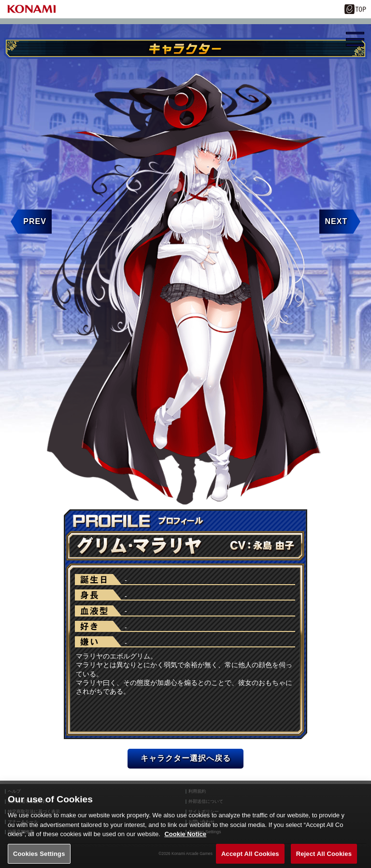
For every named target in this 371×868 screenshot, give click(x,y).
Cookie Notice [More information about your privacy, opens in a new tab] (185, 842)
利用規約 (197, 791)
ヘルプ (14, 791)
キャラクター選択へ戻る (186, 758)
